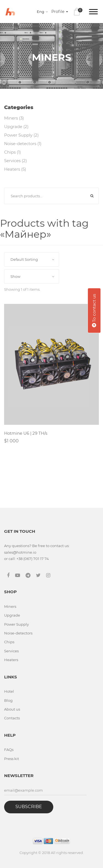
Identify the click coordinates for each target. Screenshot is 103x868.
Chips (9, 642)
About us (12, 709)
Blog (8, 700)
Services (11, 651)
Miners (10, 606)
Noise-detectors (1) (23, 144)
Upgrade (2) (16, 127)
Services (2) (16, 161)
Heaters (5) (15, 169)
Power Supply (16, 624)
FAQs (9, 750)
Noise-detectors (18, 633)
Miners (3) (14, 118)
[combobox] (43, 12)
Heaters (11, 660)
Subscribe (29, 807)
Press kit (12, 759)
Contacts (12, 718)
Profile (60, 12)
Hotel (9, 691)
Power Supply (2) (21, 135)
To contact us (94, 310)
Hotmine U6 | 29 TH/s (26, 433)
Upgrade (12, 615)
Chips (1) (12, 152)
